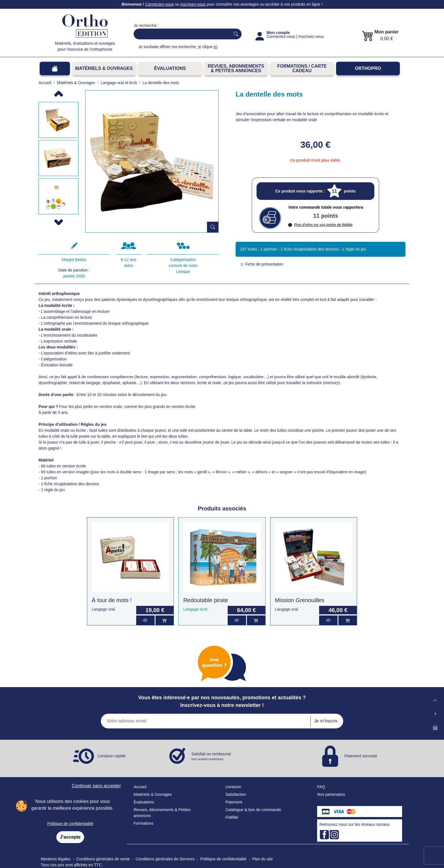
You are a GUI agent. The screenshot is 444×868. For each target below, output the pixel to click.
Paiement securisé (361, 756)
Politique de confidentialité (70, 824)
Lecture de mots (183, 266)
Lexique (183, 271)
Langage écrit (195, 609)
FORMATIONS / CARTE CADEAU (302, 68)
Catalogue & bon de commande (253, 810)
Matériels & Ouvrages (104, 68)
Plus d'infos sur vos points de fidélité (320, 225)
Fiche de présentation (262, 264)
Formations (144, 823)
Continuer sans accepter (96, 786)
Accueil (140, 787)
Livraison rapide (112, 756)
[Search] (181, 34)
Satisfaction (236, 794)
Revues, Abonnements (154, 810)
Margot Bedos (74, 260)
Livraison (233, 787)
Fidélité (232, 817)
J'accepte (70, 837)
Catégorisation (183, 260)
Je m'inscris (326, 721)
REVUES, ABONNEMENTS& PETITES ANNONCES (236, 68)
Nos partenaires (331, 794)
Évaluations (170, 68)
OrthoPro (368, 68)
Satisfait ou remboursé (211, 756)
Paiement (234, 802)
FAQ (321, 787)
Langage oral (103, 609)
